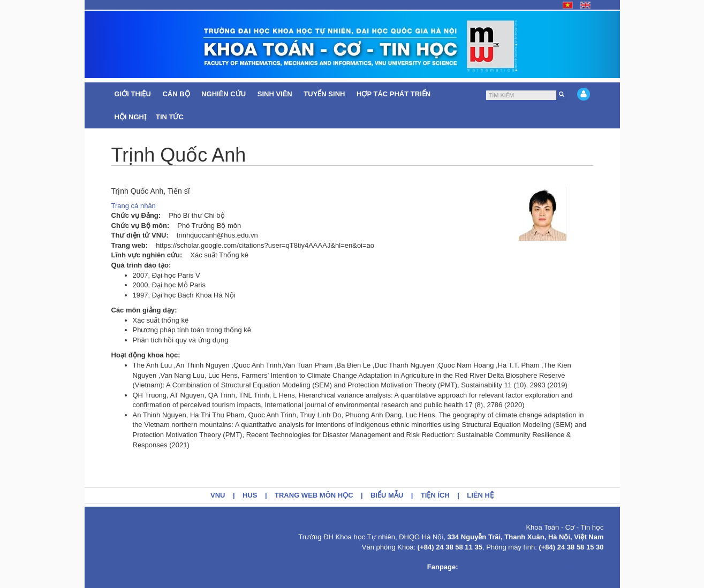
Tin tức (171, 117)
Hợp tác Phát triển (393, 94)
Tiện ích (435, 495)
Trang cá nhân (134, 206)
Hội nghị (131, 117)
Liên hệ (480, 495)
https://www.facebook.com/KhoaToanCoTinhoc (532, 567)
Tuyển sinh (325, 94)
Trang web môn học (314, 495)
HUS (250, 495)
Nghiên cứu (225, 94)
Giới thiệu (134, 94)
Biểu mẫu (387, 495)
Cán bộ (177, 94)
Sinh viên (276, 94)
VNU (218, 495)
